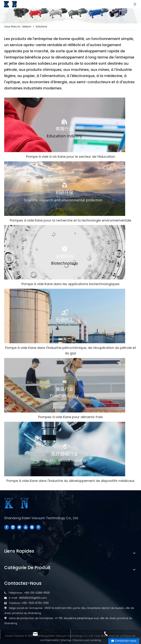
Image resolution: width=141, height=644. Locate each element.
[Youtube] (26, 527)
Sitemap (66, 640)
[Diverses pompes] (70, 12)
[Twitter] (19, 527)
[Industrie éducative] (65, 125)
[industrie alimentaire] (65, 385)
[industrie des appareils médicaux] (65, 449)
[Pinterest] (38, 527)
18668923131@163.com (33, 598)
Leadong (96, 640)
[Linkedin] (13, 527)
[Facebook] (7, 527)
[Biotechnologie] (65, 252)
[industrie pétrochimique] (65, 316)
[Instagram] (32, 527)
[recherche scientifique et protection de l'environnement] (65, 189)
